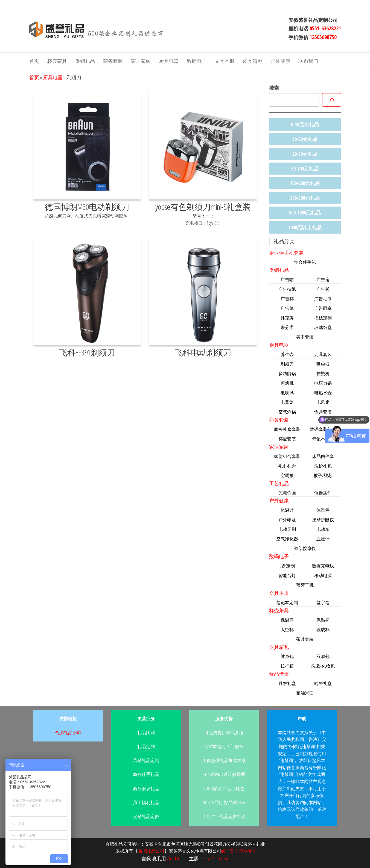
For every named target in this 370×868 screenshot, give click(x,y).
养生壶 (287, 354)
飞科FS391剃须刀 (87, 352)
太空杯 (287, 629)
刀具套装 (323, 354)
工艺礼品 (279, 483)
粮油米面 (305, 693)
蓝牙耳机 (305, 585)
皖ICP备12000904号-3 (238, 851)
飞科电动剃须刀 (203, 352)
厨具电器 (169, 61)
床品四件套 (323, 456)
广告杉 (323, 289)
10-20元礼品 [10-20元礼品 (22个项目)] (305, 139)
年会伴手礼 (305, 262)
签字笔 (323, 602)
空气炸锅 (287, 412)
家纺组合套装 (287, 456)
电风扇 (323, 402)
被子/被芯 (323, 475)
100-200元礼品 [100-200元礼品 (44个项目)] (305, 183)
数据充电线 (323, 566)
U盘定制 (287, 566)
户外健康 (280, 61)
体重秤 (323, 510)
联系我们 (308, 61)
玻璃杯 (323, 629)
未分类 (287, 327)
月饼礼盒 (287, 683)
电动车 (323, 529)
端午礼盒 (323, 683)
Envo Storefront (216, 858)
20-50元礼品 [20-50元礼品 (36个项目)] (305, 154)
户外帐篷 (287, 520)
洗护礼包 (323, 466)
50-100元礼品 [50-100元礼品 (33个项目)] (305, 169)
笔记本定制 (287, 602)
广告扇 (323, 279)
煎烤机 (287, 383)
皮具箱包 (252, 61)
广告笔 (287, 308)
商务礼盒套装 (287, 429)
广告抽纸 (287, 289)
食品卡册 (279, 674)
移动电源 (323, 575)
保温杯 (323, 620)
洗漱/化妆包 (323, 666)
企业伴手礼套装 (286, 253)
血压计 (323, 539)
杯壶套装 (287, 439)
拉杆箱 (287, 666)
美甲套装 (305, 337)
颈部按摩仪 (305, 548)
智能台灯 (287, 575)
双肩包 (323, 656)
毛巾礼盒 (287, 466)
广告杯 (287, 299)
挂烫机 (323, 373)
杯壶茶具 (57, 61)
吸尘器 (323, 364)
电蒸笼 (287, 402)
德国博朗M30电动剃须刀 (87, 207)
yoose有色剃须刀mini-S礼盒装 (203, 207)
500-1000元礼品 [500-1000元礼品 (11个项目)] (305, 213)
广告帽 (287, 279)
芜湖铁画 (287, 493)
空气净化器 (287, 539)
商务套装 (113, 61)
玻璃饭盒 (323, 327)
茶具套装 (305, 639)
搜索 (274, 88)
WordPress (176, 858)
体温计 (287, 510)
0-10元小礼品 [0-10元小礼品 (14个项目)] (305, 124)
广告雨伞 (323, 308)
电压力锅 (323, 383)
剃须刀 (287, 364)
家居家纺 (141, 61)
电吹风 (287, 393)
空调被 (287, 475)
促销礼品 (85, 61)
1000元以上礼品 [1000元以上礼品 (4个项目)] (305, 227)
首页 (34, 61)
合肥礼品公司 (68, 732)
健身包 (287, 656)
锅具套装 (323, 412)
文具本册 (225, 61)
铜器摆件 (323, 493)
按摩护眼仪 (323, 520)
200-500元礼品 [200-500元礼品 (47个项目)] (305, 198)
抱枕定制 (323, 318)
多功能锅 (287, 373)
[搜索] (332, 100)
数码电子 (197, 61)
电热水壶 (323, 393)
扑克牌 (287, 318)
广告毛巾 (323, 299)
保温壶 (287, 620)
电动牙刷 (287, 529)
